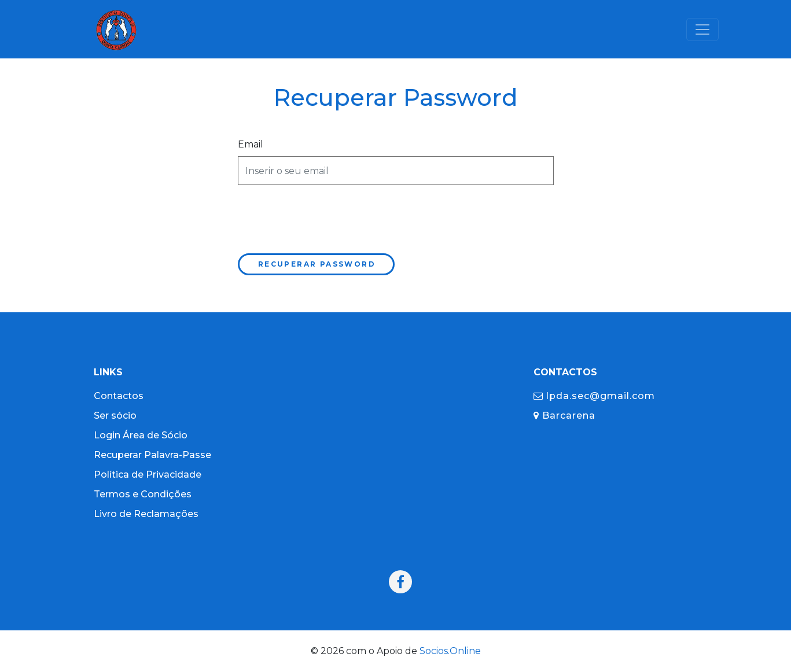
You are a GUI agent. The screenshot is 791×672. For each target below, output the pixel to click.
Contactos (119, 396)
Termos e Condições (143, 494)
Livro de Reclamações (146, 514)
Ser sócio (115, 416)
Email (251, 144)
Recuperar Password (317, 264)
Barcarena (564, 416)
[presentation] (326, 217)
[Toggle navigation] (702, 29)
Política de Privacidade (148, 475)
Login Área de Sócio (141, 435)
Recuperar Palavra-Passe (152, 455)
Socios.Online (450, 651)
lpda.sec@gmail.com (594, 396)
